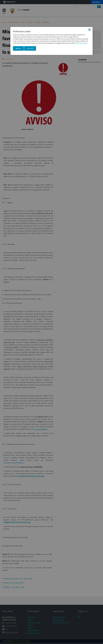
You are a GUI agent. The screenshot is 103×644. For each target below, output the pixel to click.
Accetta (31, 49)
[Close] (89, 30)
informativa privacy (82, 43)
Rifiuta (20, 49)
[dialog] (51, 41)
